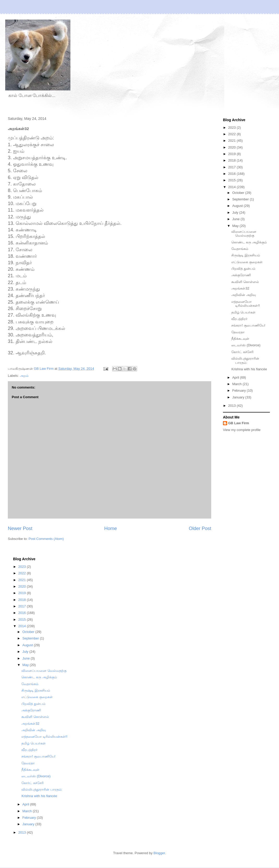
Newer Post (20, 528)
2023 (232, 128)
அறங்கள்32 (240, 288)
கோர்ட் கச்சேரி (242, 352)
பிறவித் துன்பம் (243, 269)
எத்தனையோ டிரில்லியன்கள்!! (245, 304)
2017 (232, 167)
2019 (232, 154)
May (236, 226)
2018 (232, 160)
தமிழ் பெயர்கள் (243, 312)
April (236, 377)
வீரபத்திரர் (239, 319)
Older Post (200, 528)
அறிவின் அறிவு (244, 295)
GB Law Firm (239, 423)
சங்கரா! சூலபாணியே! (248, 325)
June (236, 219)
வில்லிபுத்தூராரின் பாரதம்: (245, 361)
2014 (232, 187)
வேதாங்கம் (240, 249)
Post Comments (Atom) (46, 539)
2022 (232, 134)
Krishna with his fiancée (249, 369)
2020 (232, 147)
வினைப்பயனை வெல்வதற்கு (244, 234)
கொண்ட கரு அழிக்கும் (249, 242)
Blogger (159, 853)
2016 (232, 174)
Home (111, 528)
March (238, 384)
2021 (232, 141)
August (238, 206)
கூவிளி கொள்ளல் (245, 282)
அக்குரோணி (241, 275)
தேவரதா (238, 332)
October (239, 193)
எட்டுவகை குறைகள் (247, 262)
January (239, 397)
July (236, 213)
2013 (232, 406)
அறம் (24, 376)
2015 (232, 180)
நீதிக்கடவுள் (240, 339)
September (241, 199)
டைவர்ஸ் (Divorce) (246, 345)
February (240, 390)
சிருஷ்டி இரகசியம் (246, 255)
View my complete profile (242, 430)
